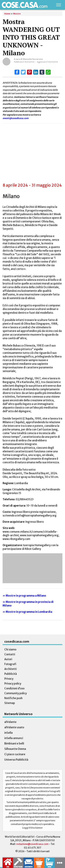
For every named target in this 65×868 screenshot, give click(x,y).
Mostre (17, 14)
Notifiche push (13, 698)
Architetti (10, 669)
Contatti (10, 654)
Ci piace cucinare (15, 754)
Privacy (9, 679)
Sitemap (10, 703)
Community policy (16, 693)
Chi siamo (10, 649)
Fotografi (10, 664)
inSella (8, 733)
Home (7, 14)
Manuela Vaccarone (33, 59)
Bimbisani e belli (14, 743)
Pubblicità (11, 674)
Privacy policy (13, 684)
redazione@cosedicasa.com (32, 844)
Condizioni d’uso (14, 688)
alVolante (10, 722)
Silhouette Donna (15, 749)
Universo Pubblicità (16, 760)
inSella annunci (14, 738)
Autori (8, 659)
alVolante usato (14, 727)
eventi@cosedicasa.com (16, 118)
